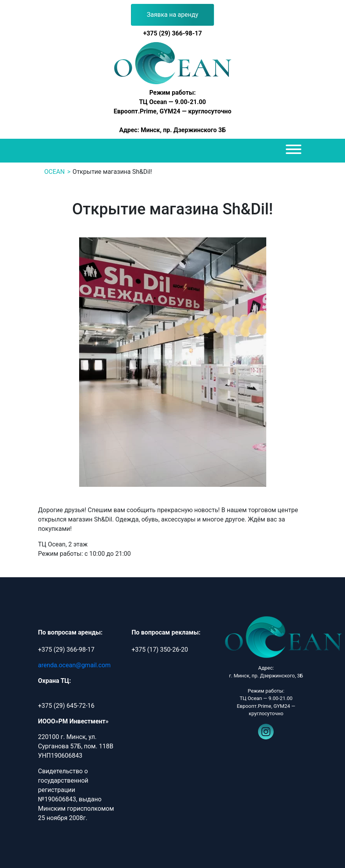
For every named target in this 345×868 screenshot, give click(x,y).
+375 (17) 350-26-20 (160, 650)
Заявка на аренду (173, 15)
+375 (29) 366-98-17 (172, 33)
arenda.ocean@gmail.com (74, 665)
